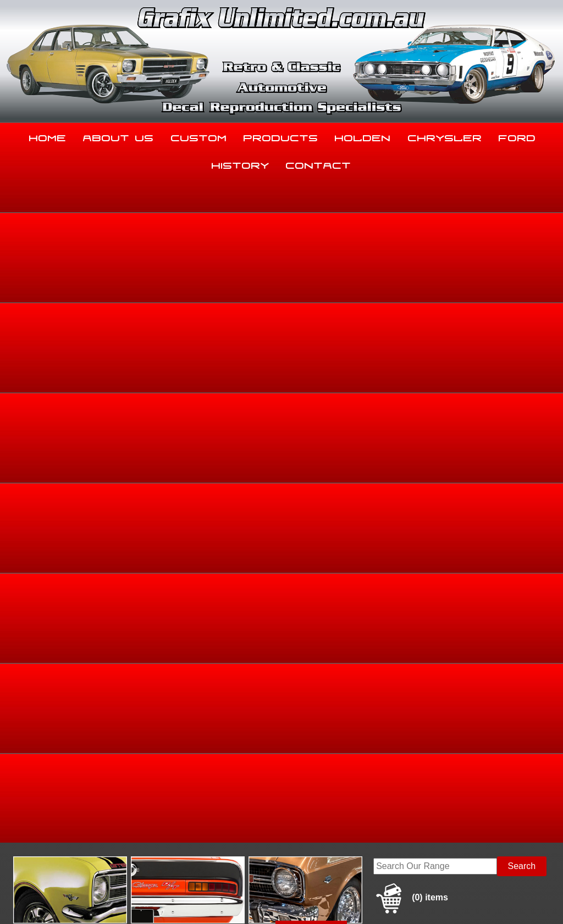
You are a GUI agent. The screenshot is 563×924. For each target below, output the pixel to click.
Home (48, 136)
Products (281, 136)
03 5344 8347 (32, 808)
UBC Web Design (311, 898)
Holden (363, 136)
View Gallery (311, 265)
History (241, 163)
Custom (199, 136)
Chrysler (445, 136)
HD (547, 346)
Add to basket (357, 491)
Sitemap (16, 898)
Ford (517, 136)
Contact (319, 163)
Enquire (357, 515)
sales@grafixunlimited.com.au (64, 835)
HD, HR (523, 346)
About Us (118, 136)
